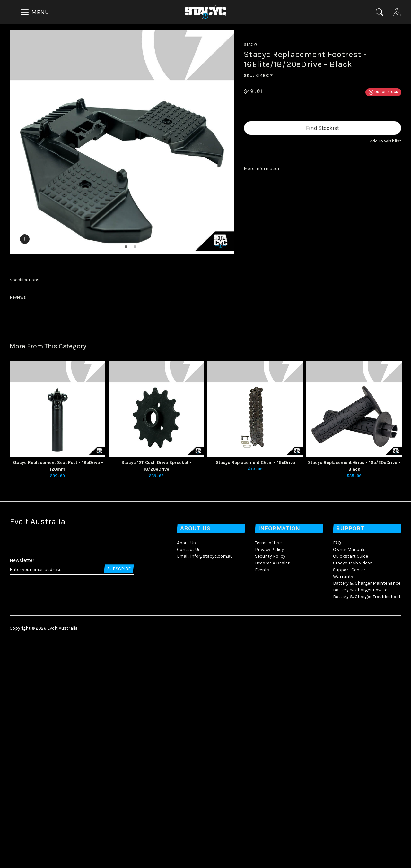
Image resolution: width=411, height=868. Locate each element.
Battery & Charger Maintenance (367, 810)
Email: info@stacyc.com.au (205, 783)
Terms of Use (268, 770)
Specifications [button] (25, 507)
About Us (186, 770)
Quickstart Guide (350, 783)
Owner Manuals (349, 777)
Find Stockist (323, 128)
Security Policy (270, 783)
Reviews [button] (18, 524)
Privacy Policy (269, 777)
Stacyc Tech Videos (353, 790)
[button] (386, 141)
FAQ (337, 770)
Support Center (349, 797)
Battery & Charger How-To (360, 817)
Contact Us (189, 777)
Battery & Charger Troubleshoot (367, 824)
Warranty (343, 804)
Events (262, 797)
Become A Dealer (272, 790)
